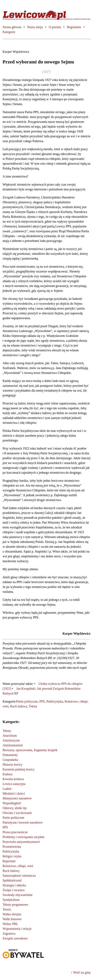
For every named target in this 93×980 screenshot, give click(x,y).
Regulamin (74, 27)
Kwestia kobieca (13, 779)
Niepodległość (12, 803)
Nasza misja (35, 27)
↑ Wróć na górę (81, 972)
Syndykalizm (11, 900)
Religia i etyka (12, 856)
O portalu (55, 27)
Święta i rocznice (14, 890)
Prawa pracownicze (15, 832)
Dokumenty (10, 755)
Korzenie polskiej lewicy (19, 769)
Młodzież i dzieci (14, 793)
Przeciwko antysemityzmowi (21, 842)
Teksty (33, 706)
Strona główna (12, 27)
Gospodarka (10, 760)
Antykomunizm (13, 745)
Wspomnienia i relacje (17, 929)
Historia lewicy (12, 764)
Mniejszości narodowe (17, 798)
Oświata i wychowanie (17, 813)
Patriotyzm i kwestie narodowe (22, 822)
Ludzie (7, 789)
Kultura (7, 774)
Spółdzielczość (12, 880)
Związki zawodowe (15, 938)
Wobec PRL (10, 924)
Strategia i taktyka (14, 885)
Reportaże (9, 861)
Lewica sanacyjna (14, 784)
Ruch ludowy (19, 706)
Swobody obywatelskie (18, 895)
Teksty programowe (15, 905)
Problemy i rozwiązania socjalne (23, 837)
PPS (42, 701)
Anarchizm (10, 736)
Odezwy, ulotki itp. (15, 808)
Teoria (7, 909)
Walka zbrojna (12, 914)
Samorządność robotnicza (19, 876)
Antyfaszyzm (11, 740)
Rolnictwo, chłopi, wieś (18, 866)
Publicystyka (55, 701)
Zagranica (9, 933)
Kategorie (9, 32)
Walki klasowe (12, 919)
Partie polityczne (27, 701)
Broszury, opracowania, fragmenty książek (30, 750)
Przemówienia (12, 847)
